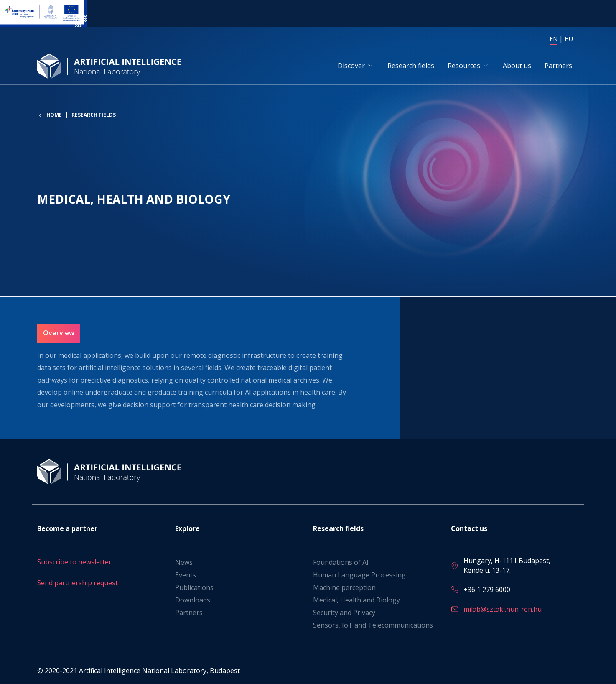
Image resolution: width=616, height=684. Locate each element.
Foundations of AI (341, 563)
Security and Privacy (344, 613)
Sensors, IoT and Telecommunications (373, 625)
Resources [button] (464, 66)
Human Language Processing (359, 575)
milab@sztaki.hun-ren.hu (503, 609)
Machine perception (344, 588)
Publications (194, 588)
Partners (558, 66)
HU (569, 39)
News (184, 563)
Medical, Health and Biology (356, 600)
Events (186, 575)
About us (517, 66)
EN (554, 39)
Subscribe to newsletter (74, 562)
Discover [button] (351, 66)
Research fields (411, 66)
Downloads (193, 600)
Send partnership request (78, 583)
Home (54, 117)
